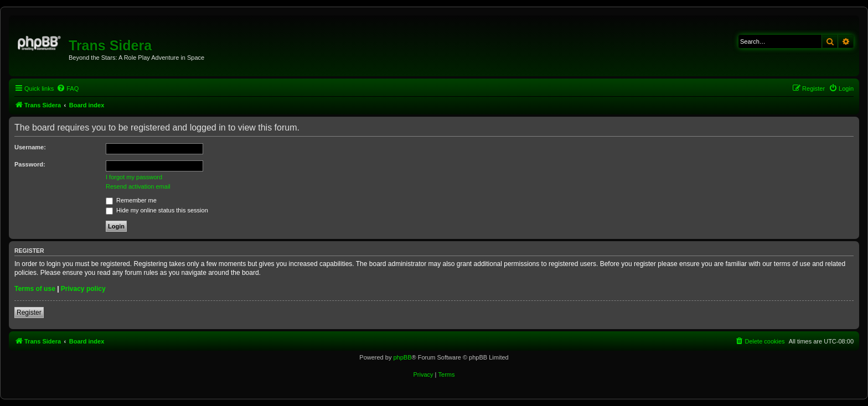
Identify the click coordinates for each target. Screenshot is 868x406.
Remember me (131, 200)
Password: (30, 164)
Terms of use (35, 289)
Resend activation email (138, 186)
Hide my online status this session (157, 210)
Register (29, 313)
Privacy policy (83, 289)
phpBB (402, 357)
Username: (30, 147)
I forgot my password (134, 177)
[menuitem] (68, 89)
